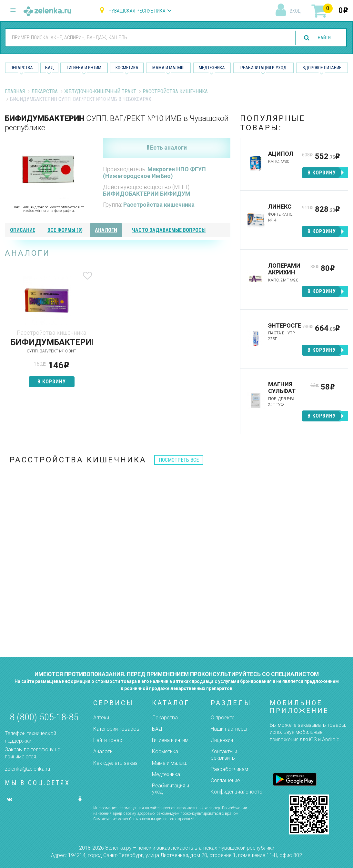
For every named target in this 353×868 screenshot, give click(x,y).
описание (23, 230)
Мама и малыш (168, 68)
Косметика (127, 68)
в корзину (42, 382)
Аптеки (101, 718)
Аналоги (103, 751)
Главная (15, 91)
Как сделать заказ (115, 763)
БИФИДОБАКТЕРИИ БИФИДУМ (147, 194)
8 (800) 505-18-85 (44, 717)
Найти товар (108, 740)
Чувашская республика (137, 11)
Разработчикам (229, 769)
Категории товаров (116, 729)
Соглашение (225, 780)
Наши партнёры (229, 729)
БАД (50, 68)
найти (321, 38)
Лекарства (22, 68)
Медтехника (212, 68)
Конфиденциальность (237, 792)
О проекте (223, 718)
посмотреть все (179, 460)
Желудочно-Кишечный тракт (100, 91)
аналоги (106, 230)
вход (295, 11)
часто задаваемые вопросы (169, 230)
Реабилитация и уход (263, 68)
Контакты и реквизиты (224, 755)
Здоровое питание (322, 68)
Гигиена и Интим (84, 68)
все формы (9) (65, 230)
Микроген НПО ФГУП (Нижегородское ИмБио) (154, 173)
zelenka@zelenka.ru (27, 769)
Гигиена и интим (170, 740)
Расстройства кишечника (175, 91)
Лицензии (222, 740)
